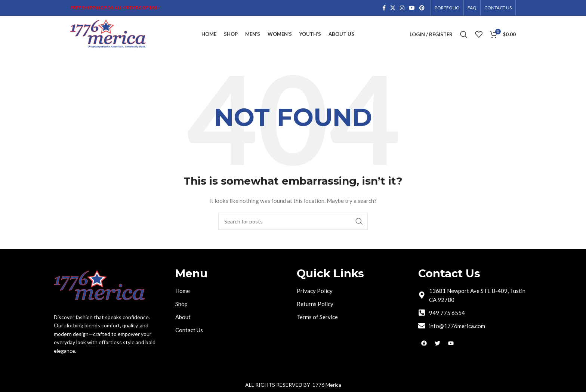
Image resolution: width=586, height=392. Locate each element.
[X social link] (393, 8)
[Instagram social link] (402, 8)
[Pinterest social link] (422, 8)
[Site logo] (108, 34)
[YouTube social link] (412, 8)
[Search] (464, 34)
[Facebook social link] (384, 8)
